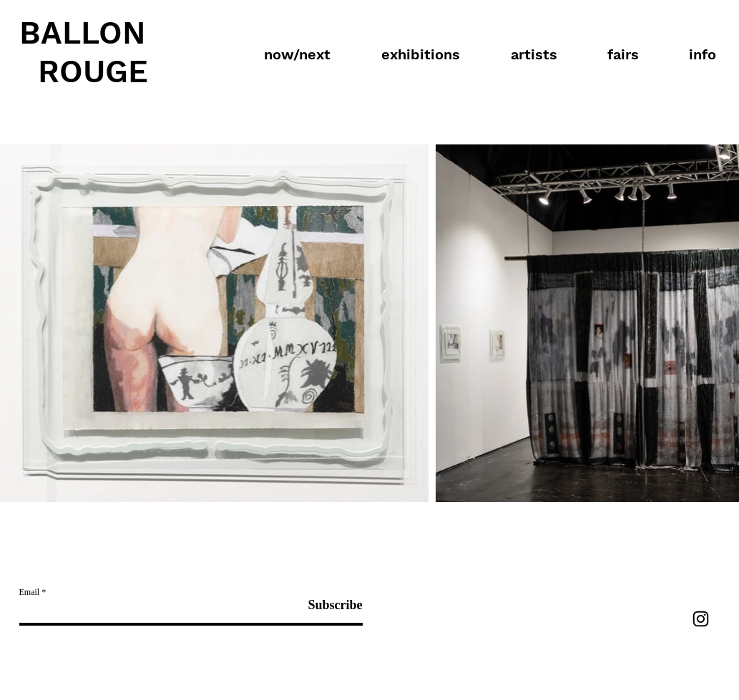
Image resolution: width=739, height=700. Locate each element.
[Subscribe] (327, 605)
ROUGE (93, 72)
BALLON (83, 33)
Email (30, 592)
